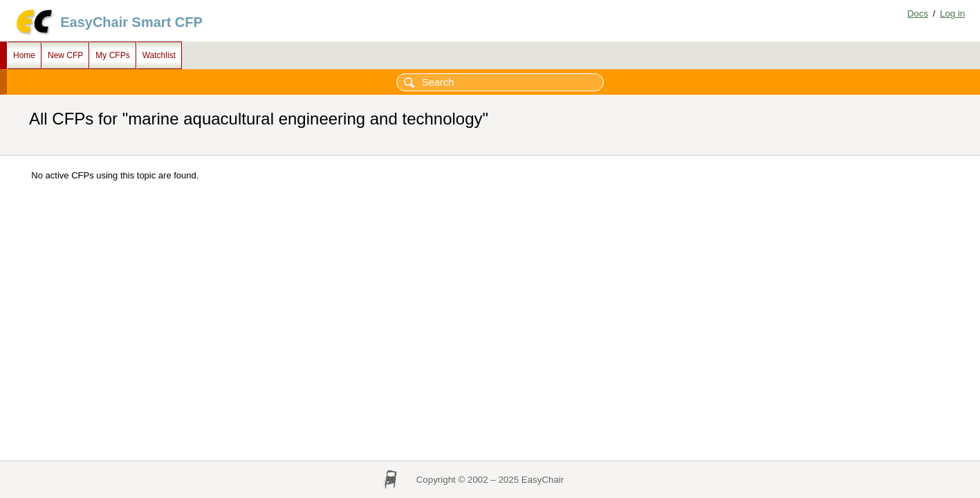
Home (24, 55)
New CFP (65, 55)
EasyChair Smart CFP (131, 22)
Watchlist (159, 55)
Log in (952, 13)
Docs (918, 13)
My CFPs (112, 55)
